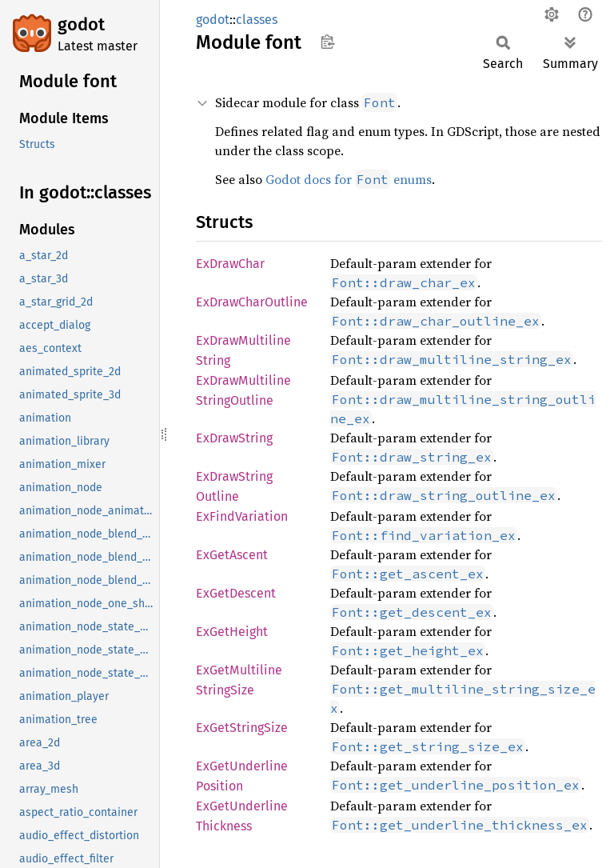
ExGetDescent (236, 593)
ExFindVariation (242, 516)
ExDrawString (234, 438)
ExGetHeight (232, 632)
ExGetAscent (232, 555)
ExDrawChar (230, 264)
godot (81, 24)
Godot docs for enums (349, 179)
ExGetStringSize (242, 728)
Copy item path (327, 42)
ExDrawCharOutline (252, 302)
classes (257, 20)
